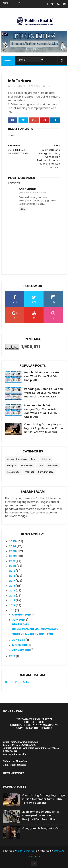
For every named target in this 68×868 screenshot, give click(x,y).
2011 (12, 610)
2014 (12, 596)
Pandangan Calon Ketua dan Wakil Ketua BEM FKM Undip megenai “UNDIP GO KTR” (44, 393)
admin (50, 86)
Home (8, 61)
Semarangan (46, 472)
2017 (12, 581)
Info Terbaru (20, 624)
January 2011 (21, 650)
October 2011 (21, 615)
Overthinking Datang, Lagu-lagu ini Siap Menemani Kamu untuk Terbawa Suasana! (44, 428)
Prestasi (29, 472)
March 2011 (20, 645)
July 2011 (18, 620)
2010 (12, 656)
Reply (22, 209)
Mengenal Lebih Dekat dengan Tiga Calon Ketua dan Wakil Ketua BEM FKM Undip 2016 (41, 411)
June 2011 (19, 640)
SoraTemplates (25, 851)
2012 (12, 605)
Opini (41, 466)
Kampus (12, 466)
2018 (12, 576)
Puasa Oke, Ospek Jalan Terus (32, 634)
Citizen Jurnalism (17, 459)
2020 (13, 566)
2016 (12, 586)
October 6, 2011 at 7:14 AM (33, 193)
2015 (12, 591)
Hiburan (46, 459)
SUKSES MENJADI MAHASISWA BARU (35, 629)
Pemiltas (53, 466)
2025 (13, 541)
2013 (12, 601)
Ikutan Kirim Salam (18, 682)
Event (34, 459)
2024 (13, 546)
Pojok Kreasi (14, 472)
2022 (13, 556)
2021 (12, 561)
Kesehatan (27, 466)
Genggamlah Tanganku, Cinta (42, 828)
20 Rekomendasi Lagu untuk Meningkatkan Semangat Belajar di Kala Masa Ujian (41, 816)
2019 (12, 571)
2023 (13, 551)
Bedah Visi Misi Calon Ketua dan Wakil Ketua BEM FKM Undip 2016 (42, 376)
